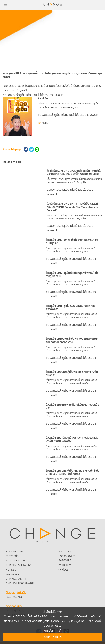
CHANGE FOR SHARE (20, 583)
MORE (45, 123)
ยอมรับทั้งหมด (53, 637)
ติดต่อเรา (64, 569)
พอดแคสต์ (12, 574)
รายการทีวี (12, 556)
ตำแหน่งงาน (66, 565)
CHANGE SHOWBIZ (18, 565)
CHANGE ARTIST (17, 579)
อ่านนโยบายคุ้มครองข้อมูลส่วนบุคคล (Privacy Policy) (47, 621)
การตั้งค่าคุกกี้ (52, 630)
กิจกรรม (11, 569)
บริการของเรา (67, 556)
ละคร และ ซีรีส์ (14, 551)
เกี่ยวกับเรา (65, 551)
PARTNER (65, 560)
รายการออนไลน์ (15, 560)
